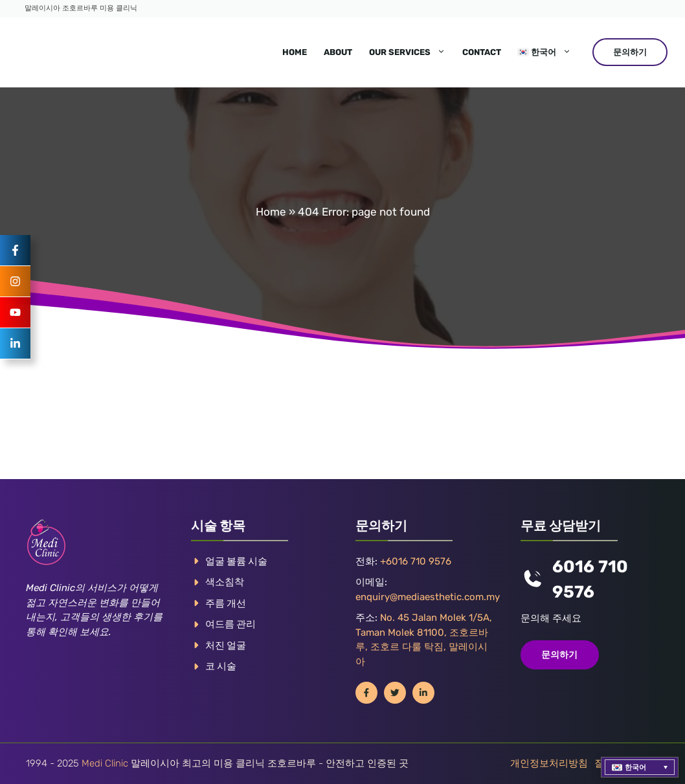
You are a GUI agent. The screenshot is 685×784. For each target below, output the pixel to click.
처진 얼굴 (226, 645)
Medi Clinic (105, 763)
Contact (482, 52)
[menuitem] (545, 52)
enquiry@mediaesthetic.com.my (428, 597)
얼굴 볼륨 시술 (236, 561)
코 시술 (221, 666)
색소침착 (225, 582)
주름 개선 (226, 603)
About (338, 52)
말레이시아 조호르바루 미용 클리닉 (81, 8)
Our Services (411, 52)
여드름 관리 (230, 624)
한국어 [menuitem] (635, 767)
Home (295, 52)
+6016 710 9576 (416, 561)
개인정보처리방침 (549, 763)
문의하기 (630, 52)
